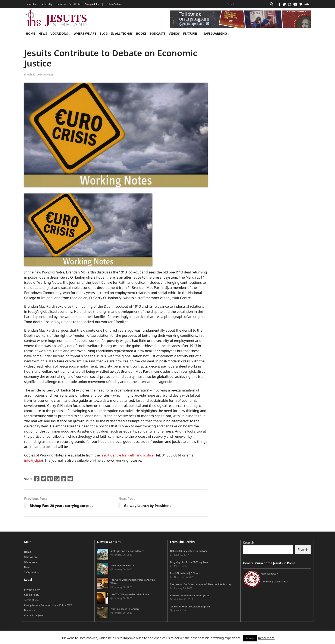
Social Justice (75, 4)
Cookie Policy (32, 595)
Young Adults (92, 4)
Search (249, 543)
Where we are (85, 33)
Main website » (270, 574)
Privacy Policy (32, 590)
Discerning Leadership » (275, 581)
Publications (32, 4)
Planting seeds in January (125, 609)
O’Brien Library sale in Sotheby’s (188, 551)
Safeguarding (216, 33)
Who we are (31, 557)
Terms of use (31, 600)
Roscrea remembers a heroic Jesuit (190, 595)
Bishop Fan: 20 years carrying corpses (62, 506)
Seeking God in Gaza (122, 565)
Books (141, 33)
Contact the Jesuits (35, 615)
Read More (266, 638)
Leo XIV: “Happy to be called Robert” (131, 594)
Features (192, 33)
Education (61, 4)
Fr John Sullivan (114, 4)
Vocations (60, 33)
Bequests (29, 610)
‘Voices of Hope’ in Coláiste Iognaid (190, 606)
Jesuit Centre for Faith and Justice (127, 455)
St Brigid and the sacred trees (127, 551)
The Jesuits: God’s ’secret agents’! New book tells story (201, 584)
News (43, 33)
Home (30, 33)
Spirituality (47, 4)
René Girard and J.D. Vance (185, 573)
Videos (174, 33)
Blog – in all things (116, 33)
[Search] (246, 4)
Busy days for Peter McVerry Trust (189, 562)
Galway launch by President (147, 506)
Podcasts (157, 33)
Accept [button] (250, 638)
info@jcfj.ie (33, 460)
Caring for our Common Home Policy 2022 (48, 605)
